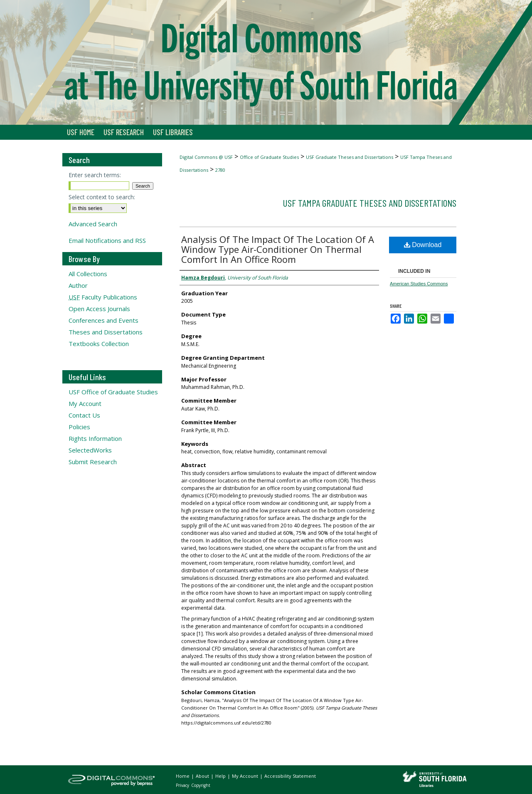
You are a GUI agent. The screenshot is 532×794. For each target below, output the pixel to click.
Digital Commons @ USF (206, 157)
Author (78, 285)
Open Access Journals (99, 309)
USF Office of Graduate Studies (113, 392)
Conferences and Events (103, 320)
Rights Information (95, 438)
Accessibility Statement (290, 776)
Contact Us (84, 415)
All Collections (88, 274)
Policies (79, 427)
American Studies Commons (419, 284)
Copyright (201, 785)
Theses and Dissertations (106, 332)
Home (183, 776)
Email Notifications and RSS (107, 240)
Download (423, 245)
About (203, 776)
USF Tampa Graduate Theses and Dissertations (369, 203)
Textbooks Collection (99, 344)
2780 (220, 170)
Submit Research (93, 462)
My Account (85, 403)
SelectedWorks (90, 450)
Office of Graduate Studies (269, 157)
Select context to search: (102, 197)
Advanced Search (93, 224)
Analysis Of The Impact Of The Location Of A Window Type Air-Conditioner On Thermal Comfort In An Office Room (278, 249)
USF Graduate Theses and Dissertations (350, 157)
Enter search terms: (95, 175)
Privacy (183, 785)
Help (221, 776)
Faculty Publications (103, 297)
